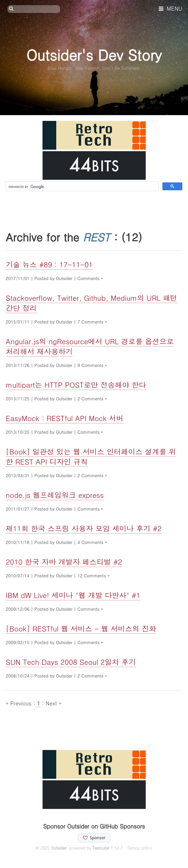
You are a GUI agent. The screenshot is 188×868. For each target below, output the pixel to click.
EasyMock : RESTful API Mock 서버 (65, 418)
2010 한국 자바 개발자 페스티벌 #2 (64, 562)
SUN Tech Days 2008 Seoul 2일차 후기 (71, 662)
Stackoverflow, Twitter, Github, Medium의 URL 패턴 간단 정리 (92, 303)
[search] (82, 187)
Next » (54, 703)
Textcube (101, 848)
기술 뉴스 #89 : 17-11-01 (49, 264)
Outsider (59, 848)
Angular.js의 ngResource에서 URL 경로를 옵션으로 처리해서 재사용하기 (90, 346)
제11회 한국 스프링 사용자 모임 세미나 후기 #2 (84, 528)
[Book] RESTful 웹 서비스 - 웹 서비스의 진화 (81, 628)
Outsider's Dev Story (94, 55)
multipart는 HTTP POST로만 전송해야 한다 (76, 385)
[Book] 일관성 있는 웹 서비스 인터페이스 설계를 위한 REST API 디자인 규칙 (91, 456)
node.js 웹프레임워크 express (55, 495)
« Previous (20, 703)
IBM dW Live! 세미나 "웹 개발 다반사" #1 (73, 595)
